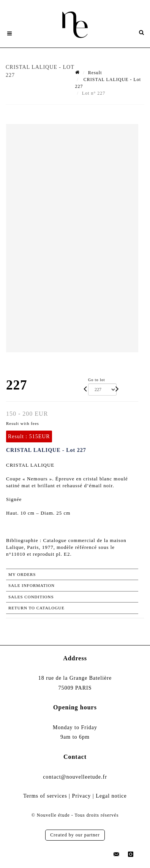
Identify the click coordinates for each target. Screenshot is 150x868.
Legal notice (111, 796)
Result (95, 73)
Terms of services (45, 796)
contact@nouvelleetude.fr (75, 777)
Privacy (82, 796)
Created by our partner (75, 835)
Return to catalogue (36, 608)
